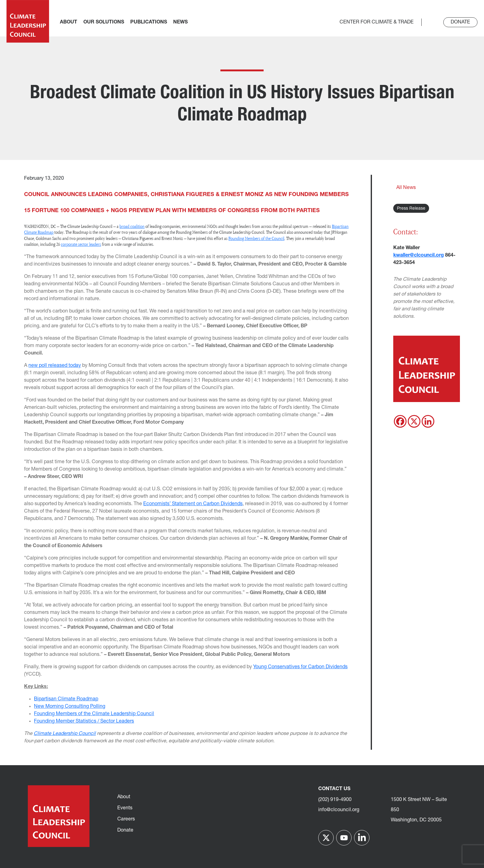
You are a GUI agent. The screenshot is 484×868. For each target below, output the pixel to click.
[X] (414, 421)
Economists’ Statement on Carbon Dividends (193, 504)
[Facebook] (400, 421)
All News (406, 188)
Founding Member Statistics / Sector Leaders (84, 721)
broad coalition (132, 226)
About (124, 797)
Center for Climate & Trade (377, 22)
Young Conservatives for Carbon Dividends (300, 667)
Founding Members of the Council (256, 238)
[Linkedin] (428, 421)
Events (125, 808)
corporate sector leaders (81, 244)
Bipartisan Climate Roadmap (66, 699)
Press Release (411, 209)
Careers (126, 819)
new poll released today (55, 366)
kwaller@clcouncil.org (419, 255)
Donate (460, 22)
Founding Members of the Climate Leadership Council (94, 714)
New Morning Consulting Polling (70, 707)
